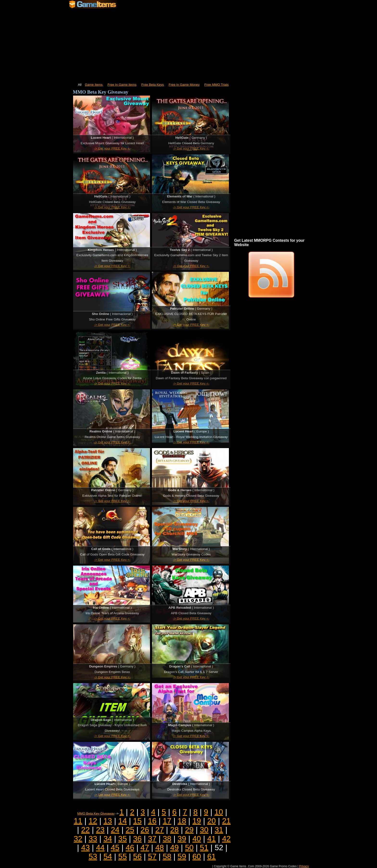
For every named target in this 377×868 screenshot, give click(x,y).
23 (100, 830)
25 (130, 830)
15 (138, 821)
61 (212, 856)
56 (138, 856)
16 (152, 821)
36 (138, 839)
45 (115, 848)
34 (108, 839)
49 (175, 848)
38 (167, 839)
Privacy (304, 866)
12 (93, 821)
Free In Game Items (122, 85)
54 (108, 856)
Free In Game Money (184, 85)
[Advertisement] (188, 43)
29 (189, 830)
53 (93, 856)
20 (212, 821)
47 (145, 848)
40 (197, 839)
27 (160, 830)
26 (145, 830)
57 (152, 856)
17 (167, 821)
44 (100, 848)
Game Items (94, 85)
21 (226, 821)
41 (212, 839)
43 (86, 848)
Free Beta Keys (153, 85)
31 (219, 830)
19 (197, 821)
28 (175, 830)
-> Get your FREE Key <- (112, 148)
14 (123, 821)
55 (123, 856)
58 (167, 856)
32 (78, 839)
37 (152, 839)
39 (182, 839)
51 (204, 848)
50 (189, 848)
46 (130, 848)
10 (219, 812)
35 (123, 839)
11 (78, 821)
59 (182, 856)
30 (204, 830)
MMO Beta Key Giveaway (96, 813)
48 (160, 848)
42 (226, 839)
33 (93, 839)
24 (115, 830)
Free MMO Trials (217, 85)
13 (108, 821)
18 (182, 821)
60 (197, 856)
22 (86, 830)
